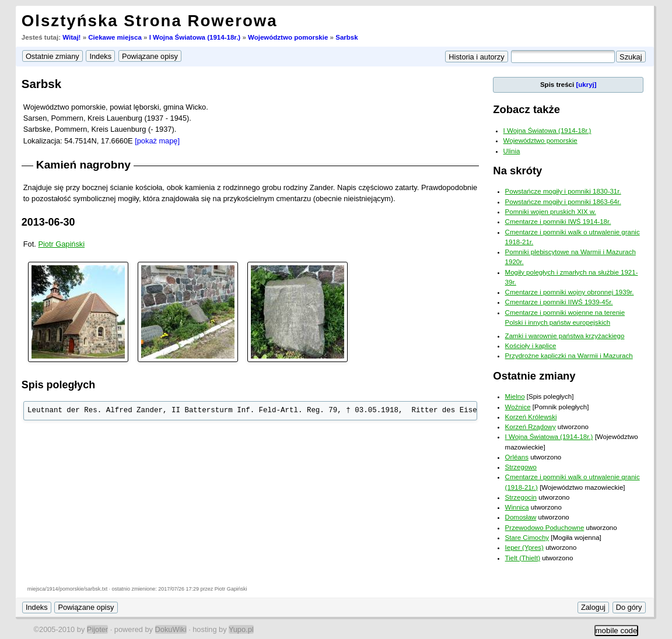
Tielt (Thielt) (523, 558)
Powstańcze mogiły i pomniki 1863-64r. (563, 202)
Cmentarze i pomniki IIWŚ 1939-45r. (559, 302)
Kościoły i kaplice (531, 346)
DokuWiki (171, 629)
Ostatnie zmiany (534, 376)
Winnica (517, 507)
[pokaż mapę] (157, 141)
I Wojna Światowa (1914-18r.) (195, 37)
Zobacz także (526, 109)
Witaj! (71, 37)
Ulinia (512, 151)
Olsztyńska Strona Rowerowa (150, 21)
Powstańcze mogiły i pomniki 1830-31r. (563, 191)
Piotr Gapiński (61, 244)
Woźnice (518, 407)
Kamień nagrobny (83, 165)
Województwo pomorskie (288, 37)
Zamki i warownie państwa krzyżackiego (565, 336)
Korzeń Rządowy (531, 427)
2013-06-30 (48, 222)
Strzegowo (521, 467)
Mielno (515, 396)
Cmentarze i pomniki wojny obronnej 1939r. (570, 292)
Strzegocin (521, 497)
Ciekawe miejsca (115, 37)
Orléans (517, 457)
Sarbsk (346, 37)
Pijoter (97, 629)
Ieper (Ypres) (524, 547)
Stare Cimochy (527, 538)
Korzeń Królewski (531, 417)
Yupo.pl (241, 629)
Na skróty (517, 171)
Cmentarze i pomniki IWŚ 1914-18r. (558, 222)
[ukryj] (586, 85)
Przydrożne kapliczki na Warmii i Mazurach (569, 356)
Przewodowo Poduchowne (545, 528)
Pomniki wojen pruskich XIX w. (551, 212)
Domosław (521, 517)
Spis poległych (58, 385)
